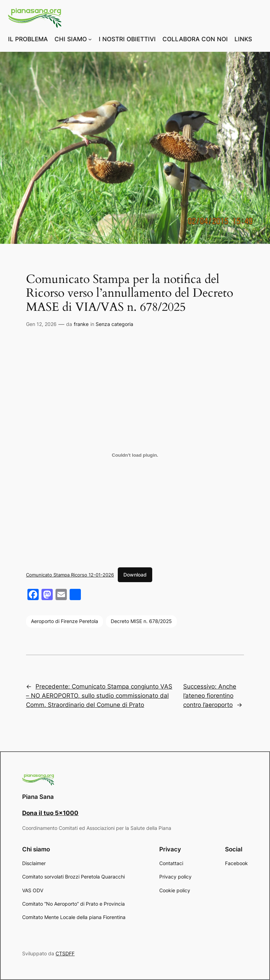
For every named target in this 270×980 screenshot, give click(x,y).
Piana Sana (38, 797)
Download (135, 575)
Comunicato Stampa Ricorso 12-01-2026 (70, 575)
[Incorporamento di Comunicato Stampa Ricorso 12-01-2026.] (135, 455)
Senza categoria (114, 324)
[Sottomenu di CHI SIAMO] (90, 39)
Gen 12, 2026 (41, 324)
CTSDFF (65, 953)
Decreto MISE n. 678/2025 (141, 621)
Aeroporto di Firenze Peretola (65, 621)
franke (81, 324)
